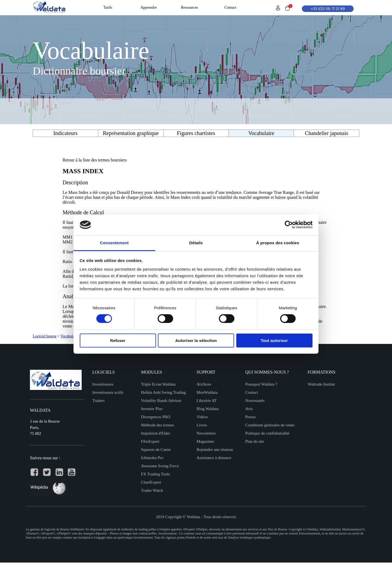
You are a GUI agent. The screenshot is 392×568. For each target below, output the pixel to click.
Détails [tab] (196, 243)
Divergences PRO (156, 417)
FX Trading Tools (155, 474)
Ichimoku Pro (152, 458)
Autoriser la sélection (196, 341)
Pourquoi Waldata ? (261, 384)
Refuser (118, 341)
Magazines (205, 441)
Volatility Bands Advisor (161, 401)
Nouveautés (255, 401)
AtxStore (204, 384)
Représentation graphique (131, 133)
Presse (250, 417)
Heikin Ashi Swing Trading (163, 392)
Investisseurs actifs (108, 392)
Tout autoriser (274, 341)
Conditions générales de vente (270, 425)
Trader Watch (152, 490)
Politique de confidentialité (267, 433)
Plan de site (255, 441)
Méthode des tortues (158, 425)
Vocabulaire (70, 336)
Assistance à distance (214, 458)
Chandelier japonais (327, 133)
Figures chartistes (196, 133)
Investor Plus (152, 409)
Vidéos (202, 417)
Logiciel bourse (45, 336)
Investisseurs (103, 384)
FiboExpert (150, 441)
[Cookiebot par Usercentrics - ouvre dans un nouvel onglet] (289, 225)
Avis (249, 409)
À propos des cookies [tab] (278, 243)
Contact (252, 392)
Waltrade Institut (321, 384)
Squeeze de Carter (156, 450)
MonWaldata (207, 392)
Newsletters (206, 433)
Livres (202, 425)
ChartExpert (151, 482)
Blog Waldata (208, 409)
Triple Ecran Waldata (158, 384)
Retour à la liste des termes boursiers (95, 160)
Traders (98, 401)
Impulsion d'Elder (156, 433)
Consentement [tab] (114, 243)
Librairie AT (207, 401)
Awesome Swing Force (160, 466)
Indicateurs (65, 133)
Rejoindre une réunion (215, 450)
